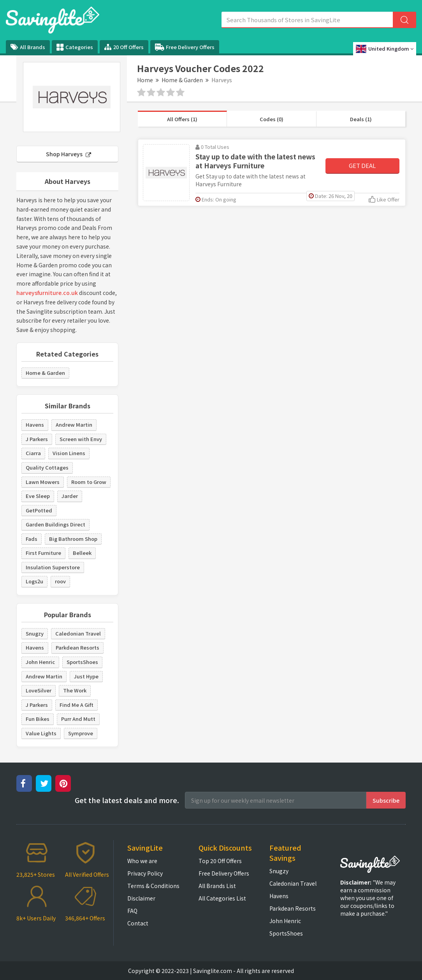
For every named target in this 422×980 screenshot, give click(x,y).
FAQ (132, 911)
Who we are (142, 861)
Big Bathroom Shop (73, 539)
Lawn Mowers (43, 482)
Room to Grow (89, 482)
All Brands (28, 47)
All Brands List (217, 886)
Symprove (81, 733)
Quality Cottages (47, 467)
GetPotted (39, 510)
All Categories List (222, 898)
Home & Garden (182, 80)
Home (145, 80)
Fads (32, 539)
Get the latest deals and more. (127, 800)
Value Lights (41, 733)
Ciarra (33, 453)
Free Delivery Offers (185, 47)
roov (60, 581)
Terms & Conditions (153, 886)
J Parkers (37, 439)
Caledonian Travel (78, 633)
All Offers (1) (182, 119)
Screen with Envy (81, 439)
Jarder (70, 496)
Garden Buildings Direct (55, 524)
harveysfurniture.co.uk (47, 293)
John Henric (40, 662)
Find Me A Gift (76, 705)
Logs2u (34, 581)
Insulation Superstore (53, 567)
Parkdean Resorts (77, 647)
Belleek (82, 553)
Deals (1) (361, 119)
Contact (138, 923)
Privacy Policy (145, 873)
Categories (75, 47)
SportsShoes (82, 662)
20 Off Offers (124, 47)
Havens (35, 425)
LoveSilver (39, 690)
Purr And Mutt (78, 719)
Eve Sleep (38, 496)
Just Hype (86, 676)
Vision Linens (69, 453)
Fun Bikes (38, 719)
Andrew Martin (74, 425)
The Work (75, 690)
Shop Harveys (69, 154)
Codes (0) (272, 119)
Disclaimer (141, 898)
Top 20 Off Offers (220, 861)
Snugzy (35, 633)
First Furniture (43, 553)
